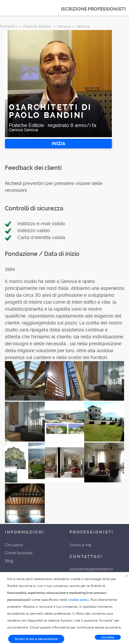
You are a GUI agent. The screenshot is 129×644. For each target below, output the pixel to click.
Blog (9, 561)
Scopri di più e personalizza (36, 639)
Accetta (108, 637)
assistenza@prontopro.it (91, 569)
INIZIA (58, 143)
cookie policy (79, 600)
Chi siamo (14, 545)
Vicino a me (80, 545)
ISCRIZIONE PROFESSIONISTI (93, 9)
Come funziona (19, 553)
